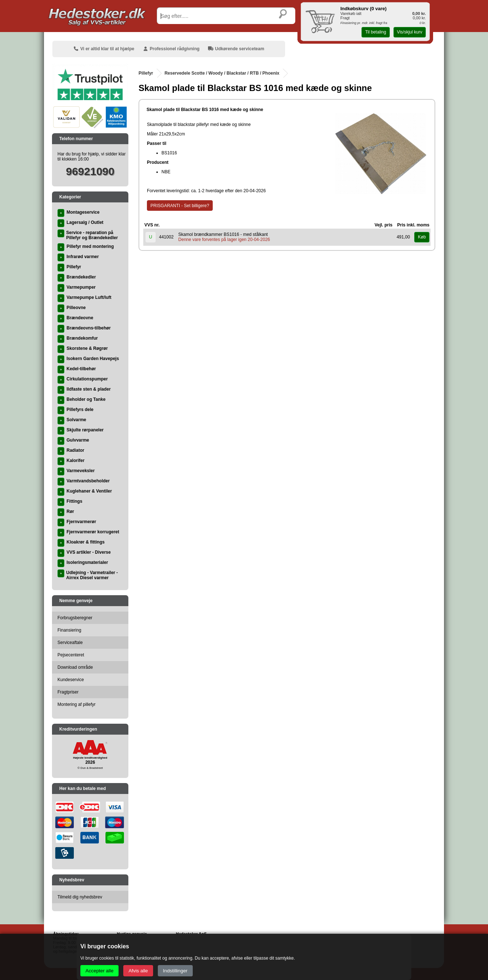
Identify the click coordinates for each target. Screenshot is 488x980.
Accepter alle (99, 971)
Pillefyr (146, 73)
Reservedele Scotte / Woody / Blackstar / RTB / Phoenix (222, 73)
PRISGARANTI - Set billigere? (180, 206)
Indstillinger (175, 971)
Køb (422, 237)
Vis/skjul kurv (409, 32)
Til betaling (376, 32)
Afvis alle (138, 971)
